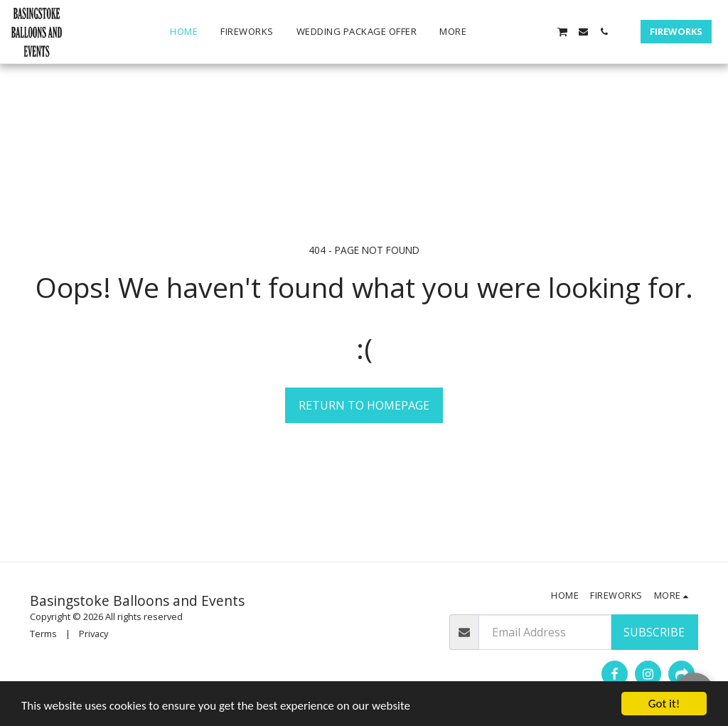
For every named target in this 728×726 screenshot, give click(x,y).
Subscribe (654, 632)
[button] (500, 32)
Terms (43, 634)
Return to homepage (364, 405)
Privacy (93, 634)
